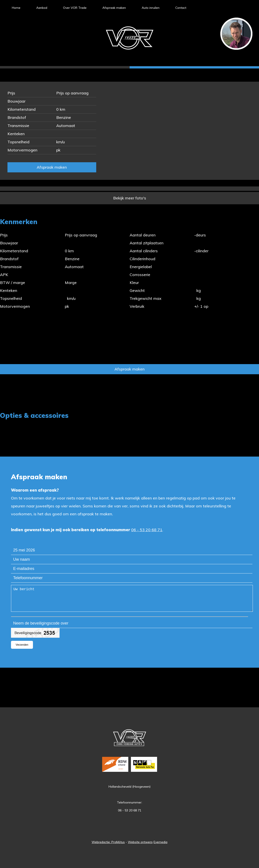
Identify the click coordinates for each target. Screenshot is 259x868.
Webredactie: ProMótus (108, 842)
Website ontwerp (140, 842)
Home (16, 8)
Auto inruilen (151, 8)
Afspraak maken (114, 8)
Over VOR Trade (75, 8)
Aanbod (42, 8)
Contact (181, 8)
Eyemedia (160, 842)
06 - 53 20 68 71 (147, 530)
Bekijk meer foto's (130, 198)
